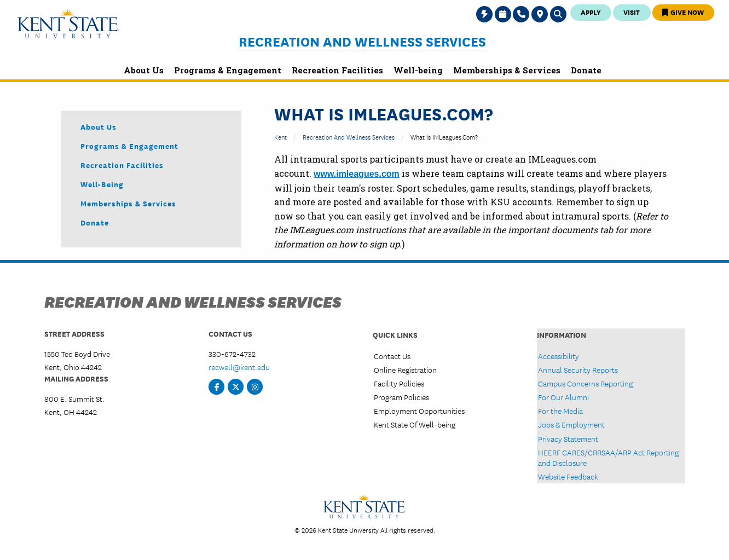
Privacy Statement (568, 438)
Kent (280, 137)
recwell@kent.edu (239, 367)
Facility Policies (399, 383)
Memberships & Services (128, 203)
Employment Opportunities (419, 411)
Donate (95, 222)
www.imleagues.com (357, 174)
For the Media (560, 411)
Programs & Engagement (129, 146)
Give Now (683, 12)
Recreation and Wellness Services (362, 41)
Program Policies (401, 397)
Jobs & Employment (571, 424)
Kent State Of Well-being (415, 424)
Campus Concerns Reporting (585, 383)
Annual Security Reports (578, 370)
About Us (99, 126)
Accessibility (559, 356)
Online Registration (405, 370)
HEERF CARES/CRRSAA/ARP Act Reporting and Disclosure (608, 457)
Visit (632, 12)
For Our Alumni (563, 397)
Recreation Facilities (122, 165)
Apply (591, 12)
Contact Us (392, 356)
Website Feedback (568, 476)
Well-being (102, 184)
